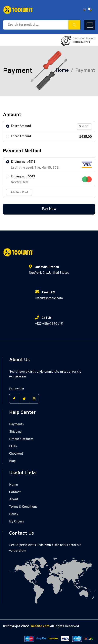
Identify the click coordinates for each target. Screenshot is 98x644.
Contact (15, 492)
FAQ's (13, 446)
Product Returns (21, 439)
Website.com (40, 626)
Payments (16, 424)
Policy (14, 514)
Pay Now (49, 209)
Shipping (15, 432)
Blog (12, 461)
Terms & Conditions (23, 507)
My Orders (17, 522)
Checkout (16, 454)
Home (62, 71)
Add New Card (19, 192)
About (14, 500)
